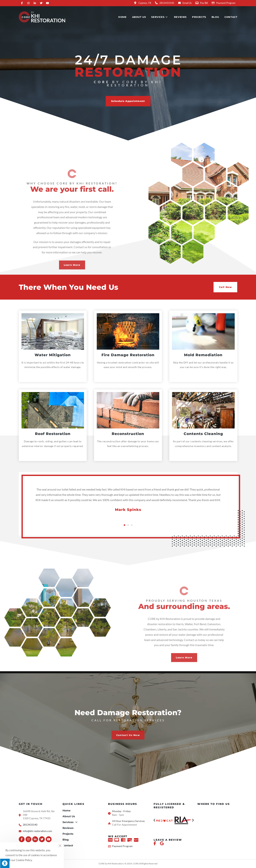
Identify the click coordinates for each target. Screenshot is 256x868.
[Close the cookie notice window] (60, 846)
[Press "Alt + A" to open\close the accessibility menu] (5, 863)
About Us (69, 816)
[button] (128, 101)
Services (70, 822)
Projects (68, 834)
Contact (68, 845)
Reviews (68, 828)
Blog (66, 840)
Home (67, 810)
